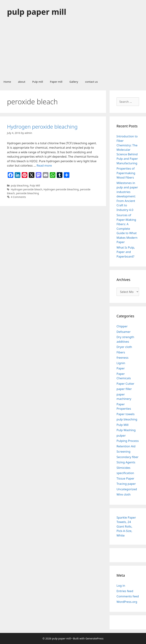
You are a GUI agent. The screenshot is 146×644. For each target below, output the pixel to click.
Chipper (122, 326)
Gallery (74, 82)
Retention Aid (126, 446)
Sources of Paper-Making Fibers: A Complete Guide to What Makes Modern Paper (127, 229)
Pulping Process (128, 441)
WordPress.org (127, 602)
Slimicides (123, 468)
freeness (123, 358)
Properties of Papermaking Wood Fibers (126, 173)
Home (7, 82)
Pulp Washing (126, 430)
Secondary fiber (128, 457)
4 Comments (18, 197)
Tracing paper (126, 484)
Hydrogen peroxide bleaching (42, 127)
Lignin (121, 363)
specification (125, 473)
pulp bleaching (20, 185)
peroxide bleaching (28, 193)
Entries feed (125, 591)
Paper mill (56, 82)
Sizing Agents (126, 462)
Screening (123, 451)
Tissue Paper (125, 478)
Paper (121, 368)
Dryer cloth (124, 347)
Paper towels (126, 414)
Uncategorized (127, 489)
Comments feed (128, 596)
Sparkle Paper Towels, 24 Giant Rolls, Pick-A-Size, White (126, 526)
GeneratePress (94, 638)
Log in (121, 586)
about (22, 82)
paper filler (124, 389)
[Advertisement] (73, 50)
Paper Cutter (125, 384)
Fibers (121, 352)
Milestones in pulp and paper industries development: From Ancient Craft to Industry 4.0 (127, 196)
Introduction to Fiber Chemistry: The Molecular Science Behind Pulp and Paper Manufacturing (127, 150)
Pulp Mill (35, 185)
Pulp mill (38, 82)
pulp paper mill (37, 12)
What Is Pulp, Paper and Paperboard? (126, 252)
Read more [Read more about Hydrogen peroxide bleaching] (44, 165)
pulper (121, 435)
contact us (91, 82)
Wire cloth (124, 494)
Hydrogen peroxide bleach (27, 189)
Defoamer (124, 332)
